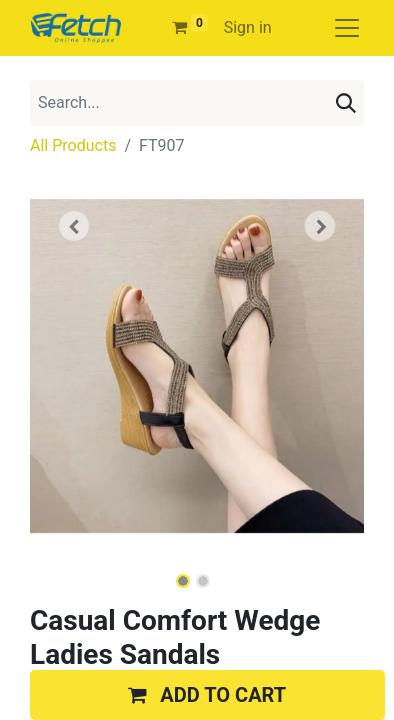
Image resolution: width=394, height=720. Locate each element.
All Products (73, 145)
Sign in (248, 27)
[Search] (346, 103)
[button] (74, 226)
